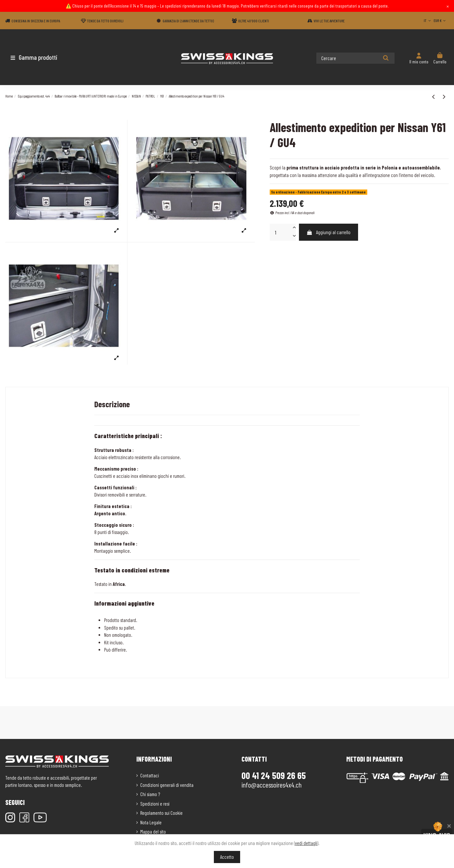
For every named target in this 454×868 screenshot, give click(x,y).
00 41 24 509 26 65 (274, 775)
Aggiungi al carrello (328, 232)
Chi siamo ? (150, 794)
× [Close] (448, 6)
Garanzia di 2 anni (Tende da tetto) (188, 21)
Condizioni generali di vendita (167, 785)
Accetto (227, 857)
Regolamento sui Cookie (161, 813)
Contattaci (150, 775)
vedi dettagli (306, 843)
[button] (44, 57)
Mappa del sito (153, 832)
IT (428, 20)
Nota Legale (151, 822)
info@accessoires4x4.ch (272, 785)
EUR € (440, 20)
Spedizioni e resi (155, 804)
